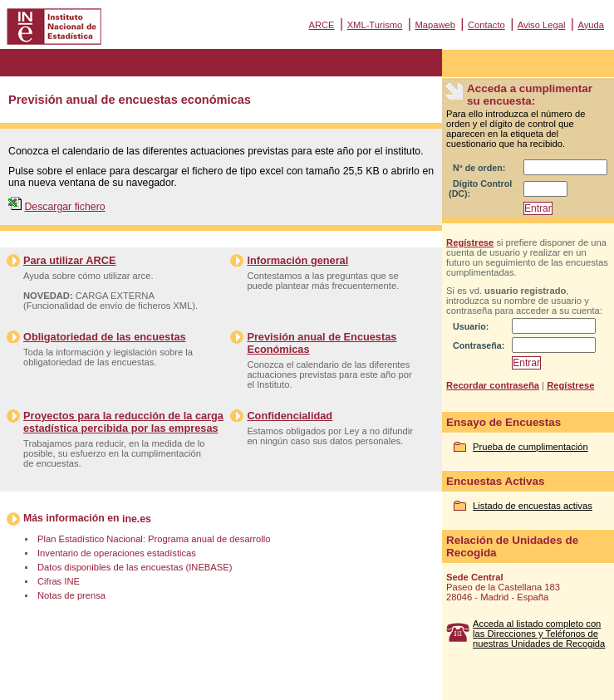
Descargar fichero (64, 207)
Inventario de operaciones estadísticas (117, 553)
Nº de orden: (479, 168)
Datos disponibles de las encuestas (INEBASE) (135, 567)
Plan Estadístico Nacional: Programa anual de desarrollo (154, 539)
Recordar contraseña (493, 385)
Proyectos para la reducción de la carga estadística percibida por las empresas (123, 422)
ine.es (137, 519)
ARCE (321, 25)
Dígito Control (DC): (480, 188)
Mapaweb (435, 25)
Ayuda (591, 25)
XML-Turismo (375, 25)
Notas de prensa (71, 595)
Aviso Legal (542, 25)
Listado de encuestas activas (533, 506)
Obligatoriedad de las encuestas (105, 337)
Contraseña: (479, 345)
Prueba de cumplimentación (530, 447)
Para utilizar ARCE (69, 260)
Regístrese (470, 242)
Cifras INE (59, 581)
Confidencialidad (290, 416)
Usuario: (471, 326)
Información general (297, 260)
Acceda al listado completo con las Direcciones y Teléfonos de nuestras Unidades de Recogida (539, 634)
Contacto (486, 25)
